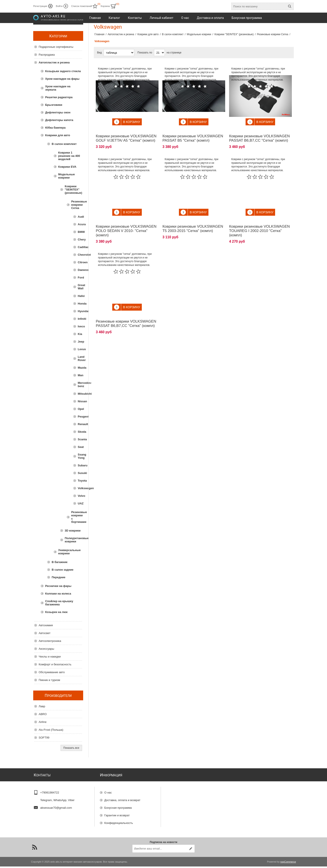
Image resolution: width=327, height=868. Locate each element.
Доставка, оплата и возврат (122, 798)
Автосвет (45, 633)
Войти (59, 6)
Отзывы (109, 829)
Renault (80, 424)
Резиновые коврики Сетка (77, 205)
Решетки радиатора (59, 97)
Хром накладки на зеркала (58, 88)
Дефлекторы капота (59, 120)
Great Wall (80, 287)
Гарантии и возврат (117, 813)
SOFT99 (44, 738)
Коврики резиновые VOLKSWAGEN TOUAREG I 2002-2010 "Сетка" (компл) (259, 224)
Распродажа (47, 55)
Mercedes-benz (80, 384)
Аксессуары (46, 649)
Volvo (80, 496)
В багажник (59, 562)
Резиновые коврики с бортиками (77, 517)
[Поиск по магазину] (259, 6)
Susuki (80, 473)
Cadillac (80, 247)
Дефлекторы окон (58, 112)
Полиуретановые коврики (73, 540)
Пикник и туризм (49, 680)
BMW (80, 232)
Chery (80, 239)
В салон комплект (64, 144)
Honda (80, 304)
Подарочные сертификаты (56, 47)
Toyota (80, 481)
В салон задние (63, 570)
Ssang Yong (80, 456)
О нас (108, 791)
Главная (99, 34)
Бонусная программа (118, 806)
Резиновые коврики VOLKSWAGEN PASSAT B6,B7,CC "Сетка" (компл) (126, 314)
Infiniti (80, 319)
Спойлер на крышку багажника (59, 603)
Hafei (80, 296)
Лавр (42, 706)
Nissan (80, 401)
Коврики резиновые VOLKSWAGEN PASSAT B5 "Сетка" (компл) (193, 135)
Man (80, 375)
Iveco (80, 326)
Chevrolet (80, 255)
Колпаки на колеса (58, 594)
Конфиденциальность (119, 821)
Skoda (80, 432)
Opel (80, 409)
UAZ (80, 503)
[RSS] (35, 849)
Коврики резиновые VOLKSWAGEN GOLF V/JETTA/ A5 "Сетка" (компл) (126, 135)
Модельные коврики (67, 176)
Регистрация (40, 6)
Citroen (80, 262)
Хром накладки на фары (62, 79)
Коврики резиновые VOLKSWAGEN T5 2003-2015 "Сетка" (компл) (193, 222)
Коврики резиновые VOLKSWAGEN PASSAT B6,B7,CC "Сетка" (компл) (259, 135)
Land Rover (80, 358)
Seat (80, 447)
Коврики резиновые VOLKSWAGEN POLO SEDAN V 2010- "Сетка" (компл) (126, 224)
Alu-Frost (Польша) (51, 730)
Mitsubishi (80, 394)
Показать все (71, 748)
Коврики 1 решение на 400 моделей (69, 156)
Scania (80, 439)
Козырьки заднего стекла (63, 71)
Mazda (80, 368)
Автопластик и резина (54, 62)
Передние (59, 577)
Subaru (80, 465)
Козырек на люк (56, 612)
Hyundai (80, 311)
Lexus (80, 349)
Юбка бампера (55, 128)
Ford (80, 277)
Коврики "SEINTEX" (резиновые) (73, 190)
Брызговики (54, 105)
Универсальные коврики (69, 552)
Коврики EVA (67, 167)
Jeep (80, 342)
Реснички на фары (58, 586)
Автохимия (46, 625)
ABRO (43, 714)
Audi (80, 217)
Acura (80, 224)
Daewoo (80, 270)
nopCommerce (288, 863)
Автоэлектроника (50, 641)
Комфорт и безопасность (55, 664)
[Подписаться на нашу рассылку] (160, 850)
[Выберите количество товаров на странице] (159, 53)
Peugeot (80, 417)
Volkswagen (80, 488)
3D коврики (73, 531)
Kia (80, 334)
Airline (43, 722)
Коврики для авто (58, 135)
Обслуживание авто (52, 672)
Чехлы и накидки (50, 657)
